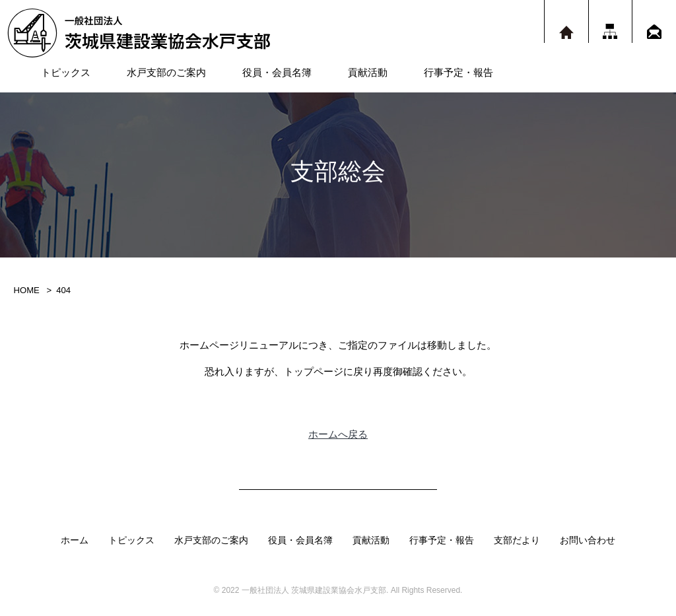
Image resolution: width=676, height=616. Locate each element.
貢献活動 (368, 72)
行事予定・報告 (458, 72)
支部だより (517, 540)
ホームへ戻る (338, 434)
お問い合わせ (588, 540)
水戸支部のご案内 (166, 72)
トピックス (66, 72)
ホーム (75, 540)
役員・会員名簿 (277, 72)
